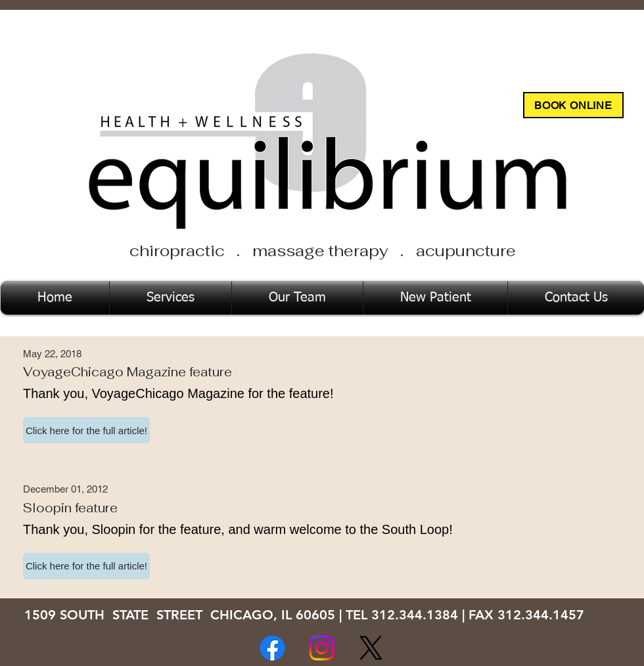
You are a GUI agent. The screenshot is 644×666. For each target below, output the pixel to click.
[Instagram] (322, 648)
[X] (371, 648)
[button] (86, 430)
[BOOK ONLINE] (573, 105)
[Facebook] (272, 648)
